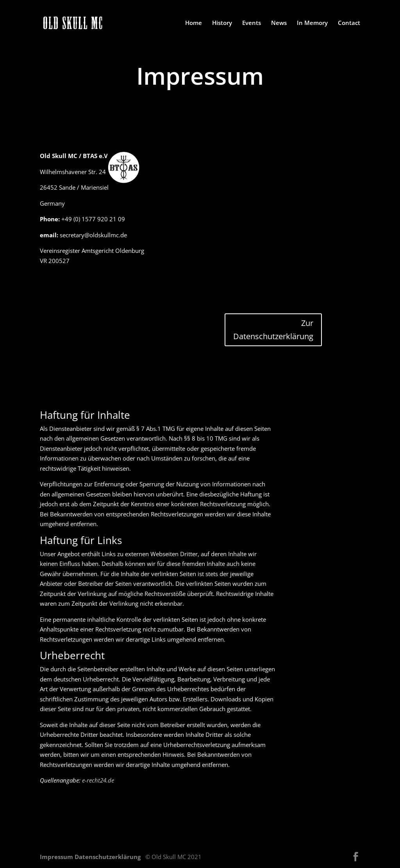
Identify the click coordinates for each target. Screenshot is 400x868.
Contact (349, 23)
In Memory (312, 23)
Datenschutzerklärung (108, 857)
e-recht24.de (98, 780)
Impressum (57, 857)
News (279, 23)
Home (194, 23)
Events (252, 23)
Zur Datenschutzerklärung (273, 330)
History (222, 23)
